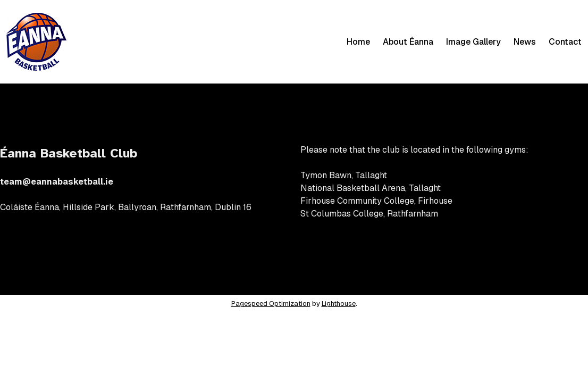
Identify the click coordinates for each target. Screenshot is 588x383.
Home (358, 42)
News (525, 42)
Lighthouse (339, 303)
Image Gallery (473, 42)
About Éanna (408, 42)
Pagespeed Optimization (271, 303)
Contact (565, 42)
